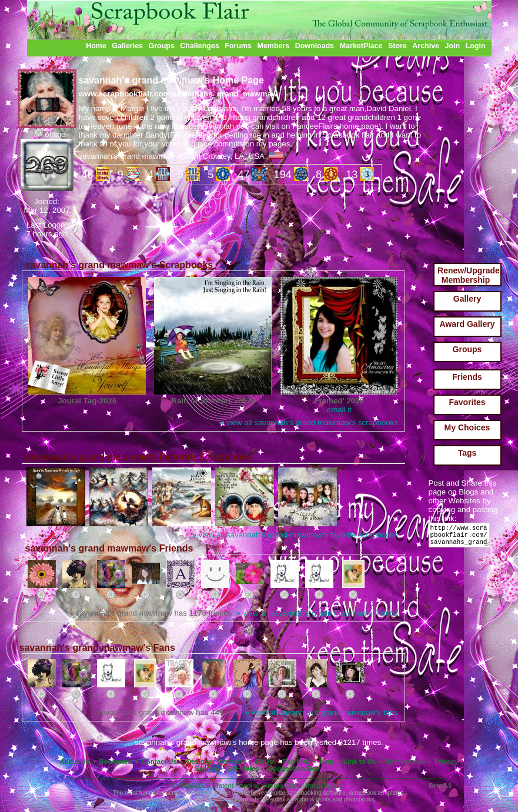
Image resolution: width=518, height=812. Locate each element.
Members (274, 46)
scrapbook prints (309, 799)
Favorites (467, 402)
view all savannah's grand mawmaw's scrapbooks (309, 422)
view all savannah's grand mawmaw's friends (317, 613)
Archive (426, 46)
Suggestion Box (294, 768)
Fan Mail (296, 761)
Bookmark (116, 761)
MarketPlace (361, 46)
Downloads (315, 46)
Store (397, 46)
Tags (467, 453)
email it (339, 410)
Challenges (200, 46)
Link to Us (360, 761)
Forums (238, 46)
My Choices (467, 427)
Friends (467, 377)
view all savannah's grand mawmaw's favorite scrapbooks (295, 535)
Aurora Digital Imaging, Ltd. (304, 786)
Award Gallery (467, 324)
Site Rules (243, 768)
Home (96, 46)
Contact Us (159, 761)
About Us (75, 761)
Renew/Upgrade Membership (469, 275)
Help (327, 761)
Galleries (127, 46)
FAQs (265, 761)
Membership (405, 761)
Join (453, 46)
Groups (161, 46)
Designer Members (216, 761)
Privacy (447, 761)
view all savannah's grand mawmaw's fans (322, 712)
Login (476, 46)
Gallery (467, 299)
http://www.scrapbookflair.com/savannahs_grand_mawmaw (461, 538)
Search (206, 768)
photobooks (359, 799)
